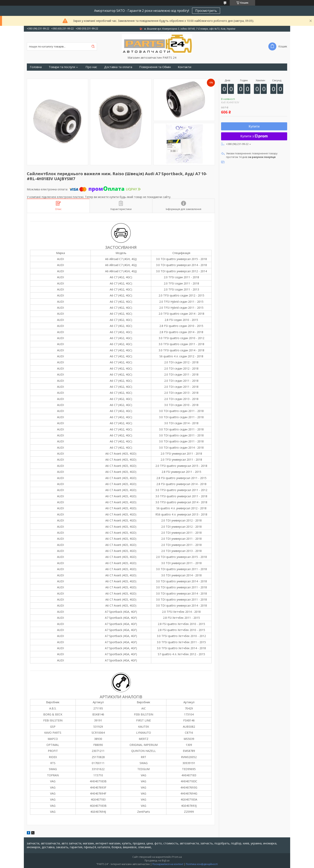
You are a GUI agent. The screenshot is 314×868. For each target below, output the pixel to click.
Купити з (254, 136)
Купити (254, 126)
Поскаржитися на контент (168, 864)
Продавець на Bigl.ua (157, 860)
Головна (36, 67)
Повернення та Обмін (155, 67)
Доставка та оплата (118, 67)
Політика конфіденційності (202, 864)
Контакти (185, 67)
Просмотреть (206, 11)
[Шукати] (93, 46)
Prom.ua (177, 857)
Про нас (91, 67)
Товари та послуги (62, 67)
